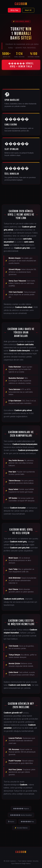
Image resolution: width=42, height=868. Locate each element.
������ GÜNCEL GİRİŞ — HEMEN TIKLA (21, 65)
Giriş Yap (14, 10)
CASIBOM (21, 4)
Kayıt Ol (28, 10)
